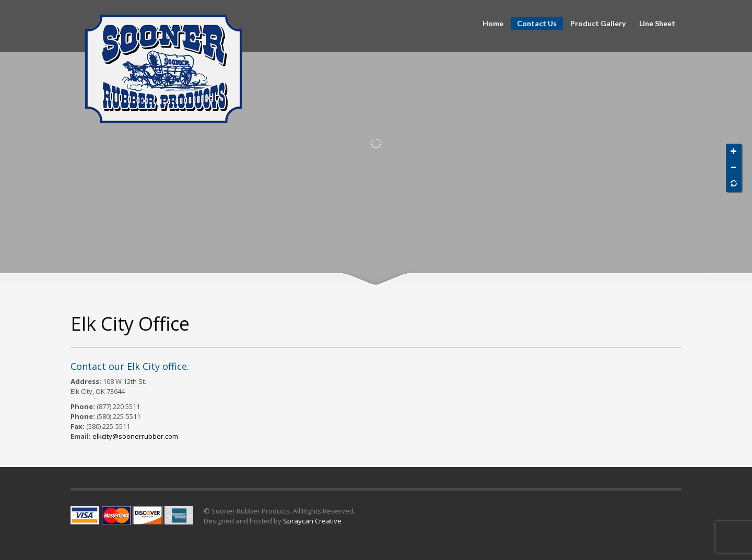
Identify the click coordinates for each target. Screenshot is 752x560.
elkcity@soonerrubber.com (135, 436)
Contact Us (537, 23)
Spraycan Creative (313, 521)
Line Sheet (657, 24)
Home (493, 24)
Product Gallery (598, 24)
